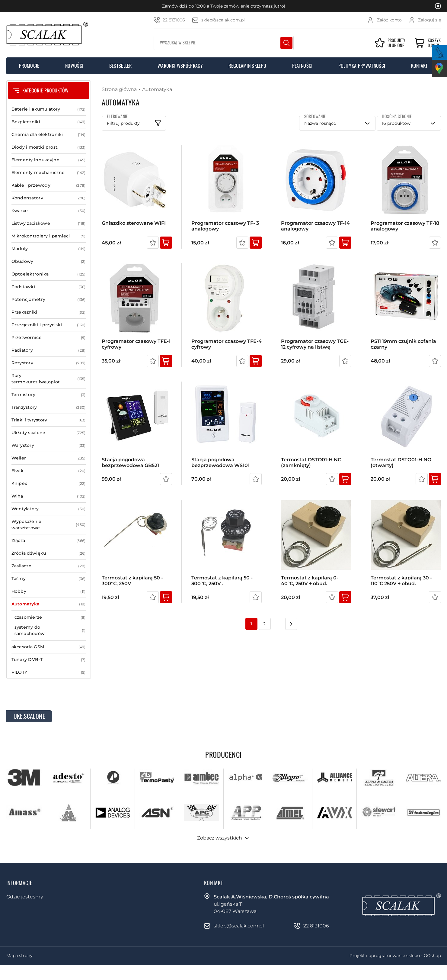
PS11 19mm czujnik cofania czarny (403, 344)
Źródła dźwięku (49, 553)
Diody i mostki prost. (49, 147)
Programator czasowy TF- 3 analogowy (225, 226)
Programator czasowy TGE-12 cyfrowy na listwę (315, 344)
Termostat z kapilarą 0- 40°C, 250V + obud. (310, 581)
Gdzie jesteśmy (25, 897)
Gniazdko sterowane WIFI (134, 223)
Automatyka (49, 604)
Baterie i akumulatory (49, 109)
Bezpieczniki (49, 122)
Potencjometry (49, 300)
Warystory (49, 445)
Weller (49, 458)
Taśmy (49, 579)
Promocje (29, 66)
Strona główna (119, 89)
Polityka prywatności (362, 66)
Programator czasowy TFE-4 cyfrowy (227, 344)
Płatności (302, 66)
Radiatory (49, 350)
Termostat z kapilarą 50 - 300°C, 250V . (222, 581)
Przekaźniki (49, 312)
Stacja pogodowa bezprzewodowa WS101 (220, 463)
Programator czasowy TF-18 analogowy (405, 226)
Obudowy (49, 261)
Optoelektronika (49, 274)
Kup (166, 243)
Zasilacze (49, 566)
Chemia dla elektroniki (49, 135)
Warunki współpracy (180, 66)
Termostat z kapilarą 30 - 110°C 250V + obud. (401, 581)
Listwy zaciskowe (49, 223)
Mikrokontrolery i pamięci (49, 236)
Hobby (49, 591)
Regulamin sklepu (247, 66)
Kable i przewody (49, 185)
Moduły (49, 249)
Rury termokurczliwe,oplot (49, 379)
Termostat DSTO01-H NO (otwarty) (401, 463)
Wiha (49, 496)
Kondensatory (49, 198)
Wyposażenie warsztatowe (49, 525)
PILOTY (49, 672)
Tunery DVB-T (49, 660)
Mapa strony (19, 956)
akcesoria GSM (49, 647)
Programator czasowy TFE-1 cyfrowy (136, 344)
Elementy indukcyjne (49, 160)
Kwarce (49, 211)
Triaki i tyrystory (49, 420)
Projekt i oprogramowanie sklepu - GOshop (395, 956)
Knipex (49, 484)
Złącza (49, 541)
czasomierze (50, 617)
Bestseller (121, 66)
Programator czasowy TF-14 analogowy (315, 226)
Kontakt (420, 66)
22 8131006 (174, 20)
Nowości (74, 66)
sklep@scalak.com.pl (223, 20)
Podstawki (49, 287)
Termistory (49, 395)
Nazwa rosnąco (320, 123)
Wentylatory (49, 509)
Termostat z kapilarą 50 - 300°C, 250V (132, 581)
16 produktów (396, 123)
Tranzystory (49, 407)
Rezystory (49, 363)
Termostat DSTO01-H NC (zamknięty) (311, 463)
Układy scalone (49, 433)
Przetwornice (49, 338)
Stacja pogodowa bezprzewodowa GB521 (130, 463)
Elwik (49, 471)
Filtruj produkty (123, 123)
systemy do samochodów (50, 630)
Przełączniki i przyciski (49, 325)
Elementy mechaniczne (49, 173)
